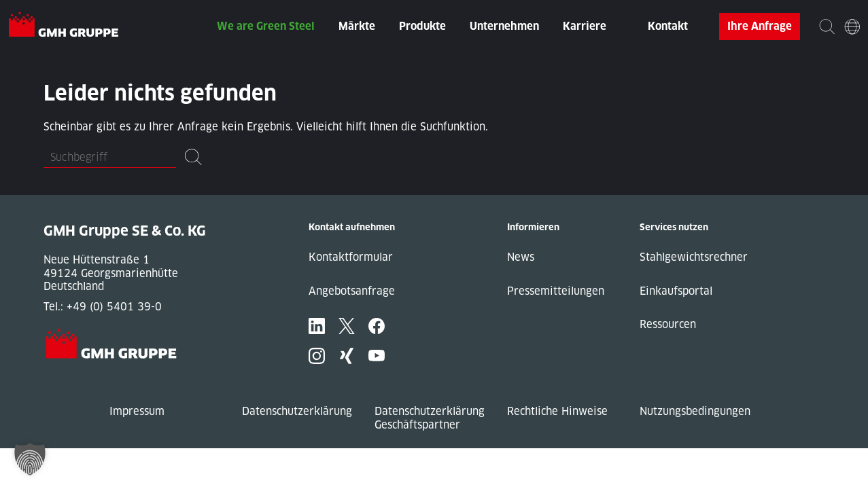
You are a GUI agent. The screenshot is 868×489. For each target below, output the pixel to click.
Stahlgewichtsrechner (694, 257)
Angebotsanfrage (352, 291)
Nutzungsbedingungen (695, 411)
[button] (30, 459)
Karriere (585, 26)
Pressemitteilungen (556, 291)
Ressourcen (668, 324)
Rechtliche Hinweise (557, 411)
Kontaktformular (351, 257)
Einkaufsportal (676, 291)
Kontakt (668, 26)
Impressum (137, 411)
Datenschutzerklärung (297, 411)
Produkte (422, 26)
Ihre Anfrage (760, 26)
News (521, 257)
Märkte (357, 26)
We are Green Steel (266, 26)
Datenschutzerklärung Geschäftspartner (430, 418)
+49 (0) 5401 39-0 (114, 307)
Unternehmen (504, 26)
